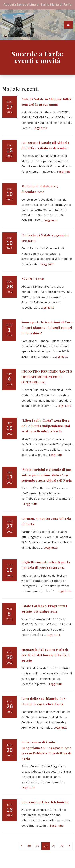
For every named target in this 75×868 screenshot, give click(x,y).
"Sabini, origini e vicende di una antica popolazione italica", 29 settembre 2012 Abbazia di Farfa (47, 475)
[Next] (69, 846)
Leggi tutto (40, 128)
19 (37, 846)
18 (29, 846)
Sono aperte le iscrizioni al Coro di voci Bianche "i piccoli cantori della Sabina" (47, 328)
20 (46, 846)
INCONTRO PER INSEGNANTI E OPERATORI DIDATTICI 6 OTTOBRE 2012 (47, 377)
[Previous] (22, 846)
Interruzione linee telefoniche (45, 802)
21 (54, 846)
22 (62, 846)
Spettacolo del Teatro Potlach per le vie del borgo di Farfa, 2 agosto (46, 655)
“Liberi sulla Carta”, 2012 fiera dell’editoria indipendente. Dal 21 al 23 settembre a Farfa (46, 426)
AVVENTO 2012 (33, 279)
